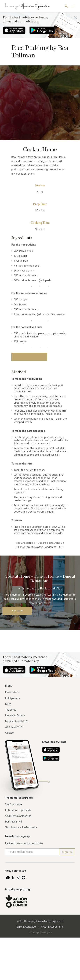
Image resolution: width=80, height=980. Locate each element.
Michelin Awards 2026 (17, 721)
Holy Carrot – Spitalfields (18, 810)
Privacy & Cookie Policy (52, 927)
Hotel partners (12, 698)
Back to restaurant (29, 357)
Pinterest (24, 878)
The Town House (14, 805)
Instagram (18, 878)
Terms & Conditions (26, 927)
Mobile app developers (40, 932)
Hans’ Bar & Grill (14, 822)
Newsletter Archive (15, 716)
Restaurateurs (12, 692)
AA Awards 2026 (14, 727)
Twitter (13, 878)
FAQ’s (8, 704)
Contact (9, 733)
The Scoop (11, 710)
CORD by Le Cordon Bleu (19, 816)
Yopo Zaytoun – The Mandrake (21, 828)
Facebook (8, 878)
